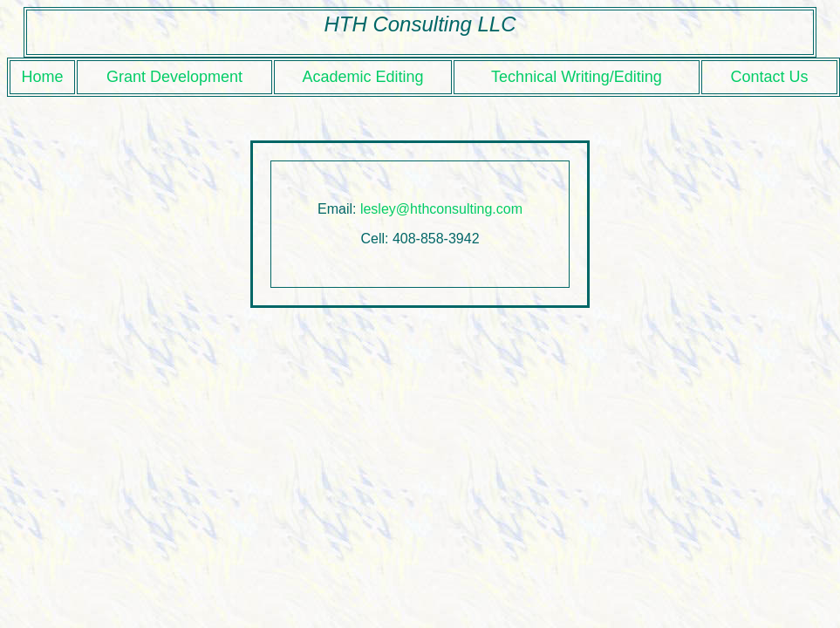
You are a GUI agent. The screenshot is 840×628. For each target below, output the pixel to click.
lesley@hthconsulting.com (441, 209)
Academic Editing (362, 77)
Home (42, 77)
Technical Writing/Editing (577, 77)
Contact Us (769, 77)
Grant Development (174, 77)
